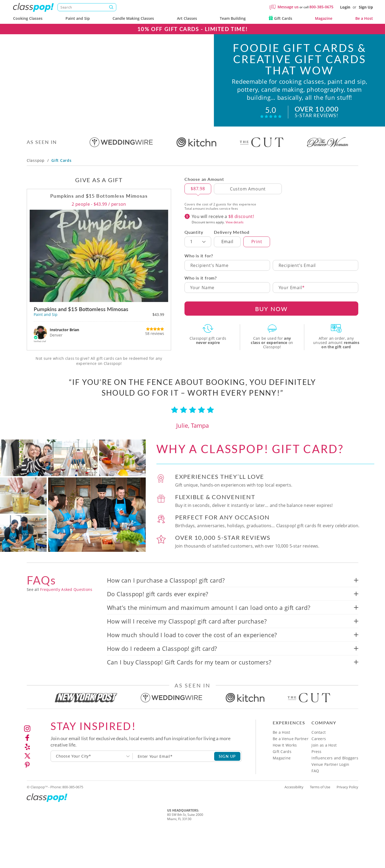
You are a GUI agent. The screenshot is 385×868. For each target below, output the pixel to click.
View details (235, 222)
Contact (319, 733)
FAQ (315, 771)
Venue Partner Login (330, 765)
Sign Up (366, 7)
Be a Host (364, 18)
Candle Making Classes (133, 18)
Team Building (233, 18)
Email (227, 242)
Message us (288, 7)
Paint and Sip (78, 18)
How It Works (285, 745)
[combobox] (92, 756)
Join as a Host (324, 745)
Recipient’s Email (297, 266)
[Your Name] (227, 288)
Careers (319, 739)
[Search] (87, 7)
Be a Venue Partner (291, 739)
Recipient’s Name (209, 266)
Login (345, 7)
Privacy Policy (347, 787)
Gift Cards (280, 18)
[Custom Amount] (248, 189)
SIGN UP (227, 756)
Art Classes (187, 18)
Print (257, 242)
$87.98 (198, 189)
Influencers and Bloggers (335, 758)
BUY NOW (271, 309)
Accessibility (294, 787)
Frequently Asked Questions (66, 590)
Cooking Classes (28, 18)
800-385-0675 (321, 7)
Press (316, 752)
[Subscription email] (174, 756)
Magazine (324, 18)
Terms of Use (320, 787)
